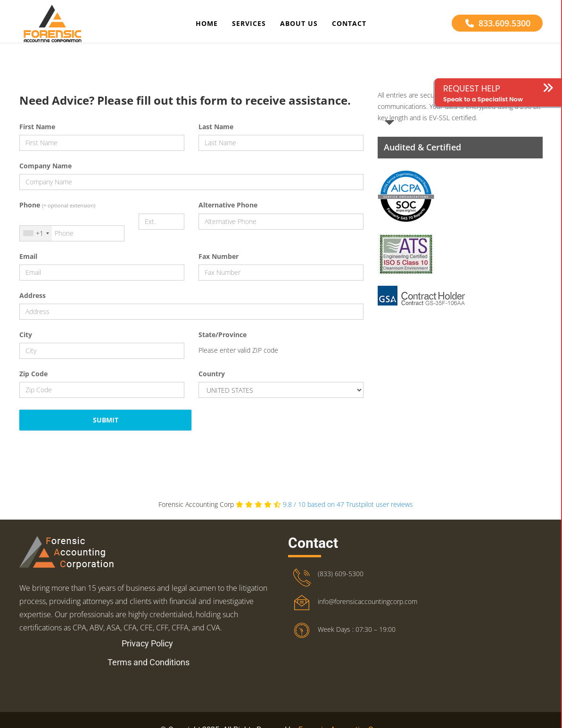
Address (33, 303)
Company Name (45, 174)
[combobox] (36, 241)
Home (207, 25)
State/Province (223, 343)
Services (249, 25)
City (26, 343)
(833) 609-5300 (341, 582)
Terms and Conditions (149, 670)
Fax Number (219, 264)
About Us (299, 25)
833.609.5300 (498, 25)
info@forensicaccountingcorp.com (368, 609)
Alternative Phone (228, 213)
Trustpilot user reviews (348, 512)
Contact (349, 25)
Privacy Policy (147, 651)
